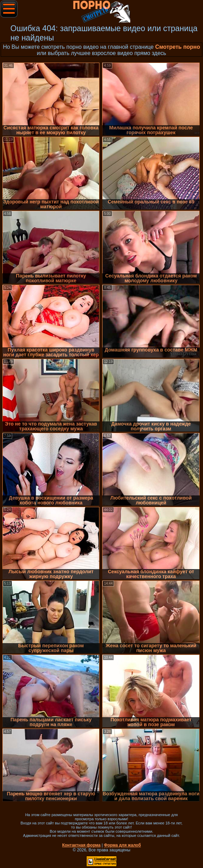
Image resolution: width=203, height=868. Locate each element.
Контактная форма (81, 845)
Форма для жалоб (122, 845)
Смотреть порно (178, 47)
